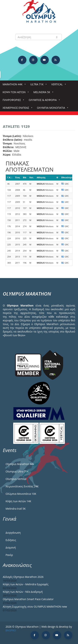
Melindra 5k (42, 93)
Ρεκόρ (9, 555)
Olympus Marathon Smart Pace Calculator (28, 599)
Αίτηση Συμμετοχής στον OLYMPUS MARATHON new (35, 607)
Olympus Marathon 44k (20, 464)
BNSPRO (11, 630)
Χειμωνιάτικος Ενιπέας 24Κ (22, 486)
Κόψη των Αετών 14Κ (18, 501)
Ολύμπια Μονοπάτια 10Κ (21, 494)
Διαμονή (11, 547)
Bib (25, 177)
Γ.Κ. (10, 177)
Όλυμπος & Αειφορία (43, 101)
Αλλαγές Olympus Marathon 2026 (23, 577)
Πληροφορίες (12, 101)
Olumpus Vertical (16, 479)
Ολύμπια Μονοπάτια (52, 109)
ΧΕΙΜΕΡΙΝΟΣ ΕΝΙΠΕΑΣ (17, 109)
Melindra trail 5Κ (16, 509)
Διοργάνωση (13, 533)
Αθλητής (41, 177)
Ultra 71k (38, 85)
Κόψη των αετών (15, 93)
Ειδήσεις (11, 540)
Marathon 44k (13, 85)
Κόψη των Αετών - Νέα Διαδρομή (23, 592)
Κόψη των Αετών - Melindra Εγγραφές (26, 584)
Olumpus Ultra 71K (17, 471)
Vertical (58, 85)
